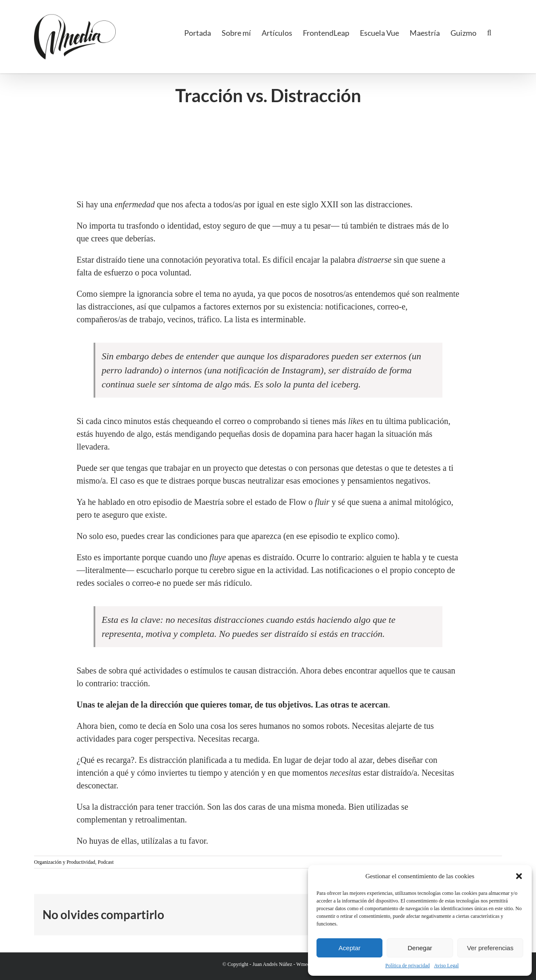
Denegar (420, 948)
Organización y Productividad (65, 862)
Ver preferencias (490, 948)
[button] (519, 876)
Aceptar (350, 948)
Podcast (106, 862)
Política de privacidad (408, 966)
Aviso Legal (446, 966)
